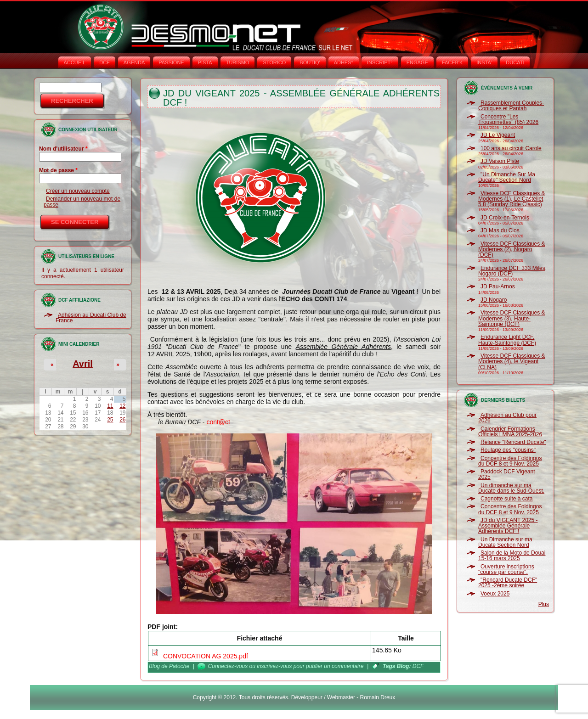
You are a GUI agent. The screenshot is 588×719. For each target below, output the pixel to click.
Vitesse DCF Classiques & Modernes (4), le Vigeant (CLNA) (512, 362)
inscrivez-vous (274, 666)
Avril (83, 364)
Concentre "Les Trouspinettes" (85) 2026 (508, 119)
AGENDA (134, 62)
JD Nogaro (494, 300)
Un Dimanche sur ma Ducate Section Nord (505, 542)
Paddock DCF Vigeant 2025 (507, 474)
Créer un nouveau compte (78, 191)
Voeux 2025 (495, 594)
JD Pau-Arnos (498, 286)
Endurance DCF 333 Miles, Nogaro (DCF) (512, 271)
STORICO (274, 62)
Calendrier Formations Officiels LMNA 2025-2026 (510, 432)
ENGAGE (417, 62)
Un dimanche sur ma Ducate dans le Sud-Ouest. (511, 488)
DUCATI (515, 62)
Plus (544, 604)
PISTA (205, 62)
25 (110, 420)
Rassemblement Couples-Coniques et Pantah (511, 106)
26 (122, 420)
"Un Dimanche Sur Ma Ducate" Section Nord (507, 177)
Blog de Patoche (169, 666)
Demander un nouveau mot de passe (82, 202)
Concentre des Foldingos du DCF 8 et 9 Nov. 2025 (510, 461)
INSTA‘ (484, 62)
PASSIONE (171, 62)
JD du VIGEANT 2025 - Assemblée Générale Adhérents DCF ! (508, 526)
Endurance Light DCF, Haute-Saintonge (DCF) (507, 340)
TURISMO (238, 62)
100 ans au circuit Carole (511, 148)
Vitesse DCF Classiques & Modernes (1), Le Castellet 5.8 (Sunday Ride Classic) (512, 199)
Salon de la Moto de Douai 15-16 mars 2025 (512, 556)
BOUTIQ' (310, 62)
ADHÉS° (344, 62)
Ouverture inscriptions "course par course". (506, 569)
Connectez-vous (228, 666)
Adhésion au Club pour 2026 (507, 418)
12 (122, 406)
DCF (105, 62)
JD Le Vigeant (498, 135)
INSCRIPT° (380, 62)
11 (110, 406)
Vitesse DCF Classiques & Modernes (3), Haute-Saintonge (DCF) (512, 318)
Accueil (75, 62)
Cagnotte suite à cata (506, 499)
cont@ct (218, 422)
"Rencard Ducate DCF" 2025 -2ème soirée (508, 583)
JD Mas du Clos (500, 230)
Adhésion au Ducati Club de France (91, 318)
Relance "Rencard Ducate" (513, 442)
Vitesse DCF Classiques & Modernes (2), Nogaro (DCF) (512, 250)
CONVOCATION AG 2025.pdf (206, 656)
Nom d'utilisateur (63, 149)
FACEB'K (452, 62)
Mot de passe (58, 170)
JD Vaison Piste (500, 161)
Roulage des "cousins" (508, 450)
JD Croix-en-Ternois (505, 218)
